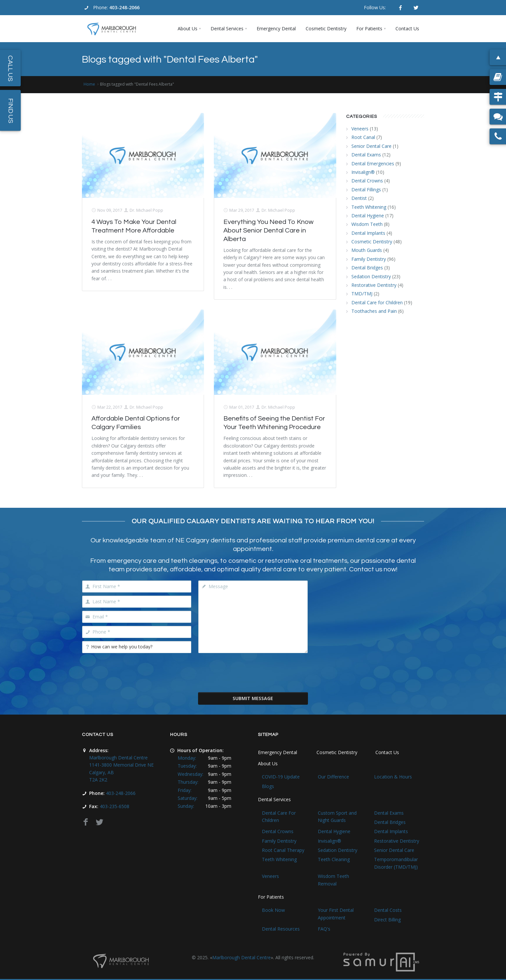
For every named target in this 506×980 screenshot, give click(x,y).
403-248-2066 (124, 7)
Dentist (359, 198)
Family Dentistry (369, 259)
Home (89, 84)
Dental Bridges (367, 268)
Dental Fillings (366, 190)
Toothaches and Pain (374, 311)
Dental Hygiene (368, 216)
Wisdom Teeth (367, 224)
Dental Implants (368, 233)
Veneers (360, 129)
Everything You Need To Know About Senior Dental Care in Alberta (268, 231)
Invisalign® (363, 172)
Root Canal (363, 137)
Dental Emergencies (373, 163)
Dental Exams (366, 155)
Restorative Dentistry (374, 285)
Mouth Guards (367, 250)
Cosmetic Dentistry (372, 242)
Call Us (10, 68)
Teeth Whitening (369, 207)
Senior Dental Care (371, 146)
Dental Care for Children (377, 302)
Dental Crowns (367, 181)
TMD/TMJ (362, 294)
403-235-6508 (114, 806)
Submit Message (253, 698)
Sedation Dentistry (371, 276)
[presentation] (253, 672)
